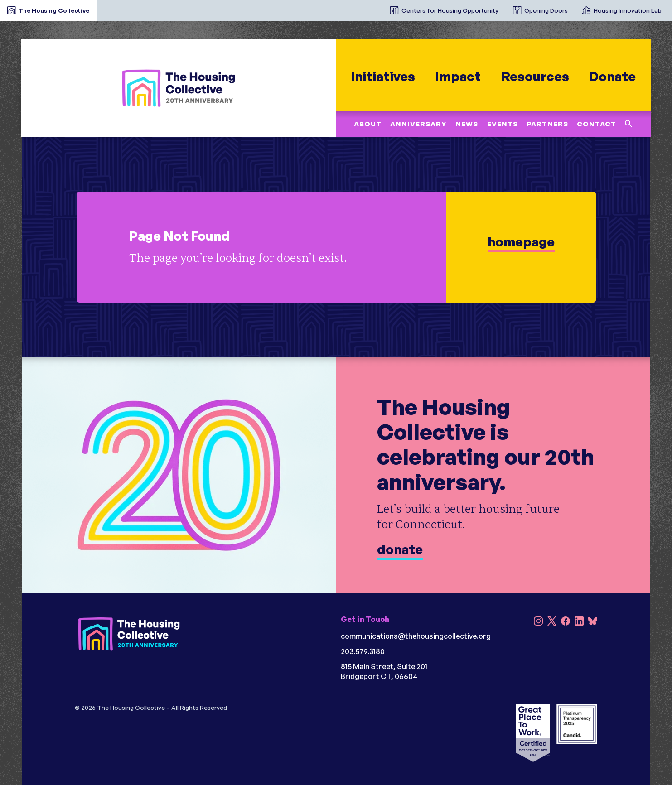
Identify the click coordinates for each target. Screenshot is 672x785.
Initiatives (383, 76)
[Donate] (336, 475)
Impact (458, 76)
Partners (547, 124)
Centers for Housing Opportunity (450, 10)
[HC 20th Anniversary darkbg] (129, 634)
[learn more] (336, 247)
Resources (535, 76)
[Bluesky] (593, 622)
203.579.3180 (363, 651)
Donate (612, 76)
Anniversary (418, 124)
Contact (597, 124)
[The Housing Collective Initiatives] (376, 7)
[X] (552, 622)
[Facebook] (566, 622)
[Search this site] (629, 124)
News (467, 124)
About (368, 124)
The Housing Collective (54, 10)
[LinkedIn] (579, 622)
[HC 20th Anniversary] (179, 88)
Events (503, 124)
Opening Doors (546, 10)
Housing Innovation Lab (628, 10)
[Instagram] (538, 622)
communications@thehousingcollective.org (416, 636)
